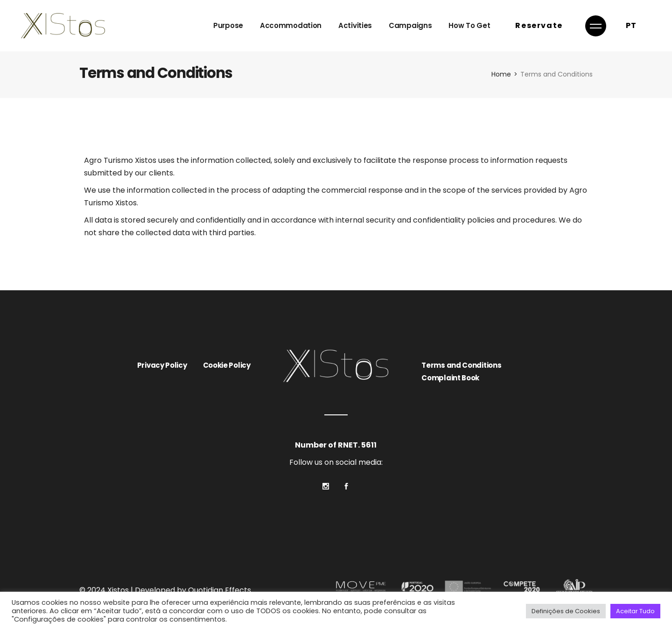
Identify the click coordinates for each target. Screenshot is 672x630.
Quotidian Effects (220, 590)
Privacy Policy (162, 365)
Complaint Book (450, 378)
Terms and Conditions (461, 365)
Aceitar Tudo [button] (635, 611)
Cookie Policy (227, 365)
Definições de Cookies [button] (566, 611)
